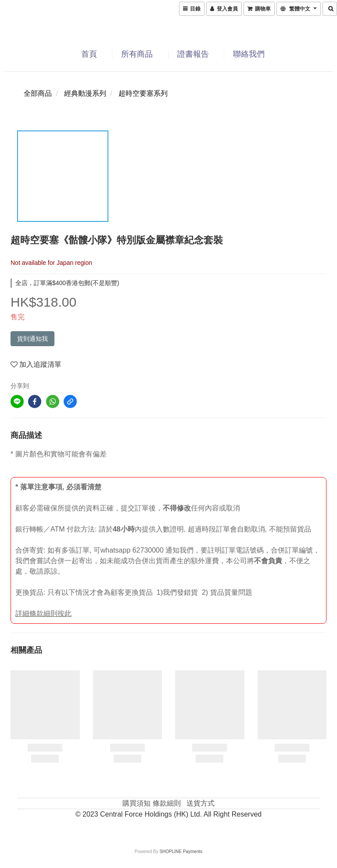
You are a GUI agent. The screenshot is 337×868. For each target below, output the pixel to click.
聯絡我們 (249, 54)
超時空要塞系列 (143, 93)
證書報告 (193, 54)
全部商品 (38, 93)
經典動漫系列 (85, 93)
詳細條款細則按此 (43, 613)
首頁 (89, 54)
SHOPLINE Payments (181, 852)
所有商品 (137, 54)
